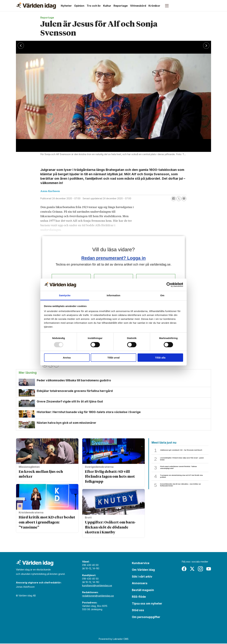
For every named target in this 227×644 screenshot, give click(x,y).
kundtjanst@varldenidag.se (97, 586)
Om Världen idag (143, 570)
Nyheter (66, 6)
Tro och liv (94, 6)
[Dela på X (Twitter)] (179, 199)
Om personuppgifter (146, 618)
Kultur (107, 6)
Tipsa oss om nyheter (147, 604)
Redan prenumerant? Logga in (113, 258)
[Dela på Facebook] (174, 199)
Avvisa (67, 358)
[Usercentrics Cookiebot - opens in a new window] (169, 285)
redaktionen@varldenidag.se (98, 596)
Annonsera (140, 584)
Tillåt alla (160, 358)
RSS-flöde (139, 597)
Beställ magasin (143, 591)
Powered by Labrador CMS (114, 639)
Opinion (79, 6)
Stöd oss (138, 611)
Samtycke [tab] (65, 295)
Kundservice (141, 564)
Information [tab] (113, 295)
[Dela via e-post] (184, 199)
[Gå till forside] (36, 6)
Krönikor (154, 6)
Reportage (121, 6)
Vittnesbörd (138, 6)
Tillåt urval (114, 358)
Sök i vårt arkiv (142, 577)
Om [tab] (162, 295)
